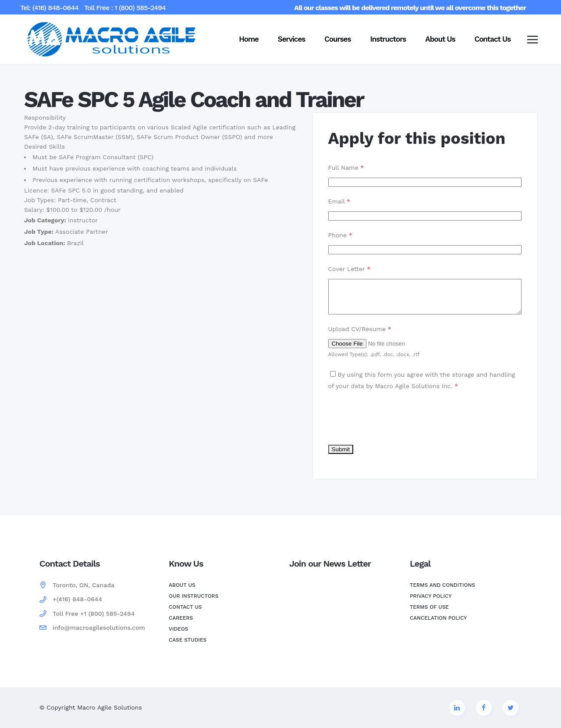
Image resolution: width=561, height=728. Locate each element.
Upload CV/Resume (360, 335)
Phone (340, 235)
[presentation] (395, 424)
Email (339, 201)
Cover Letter (350, 269)
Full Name (346, 168)
